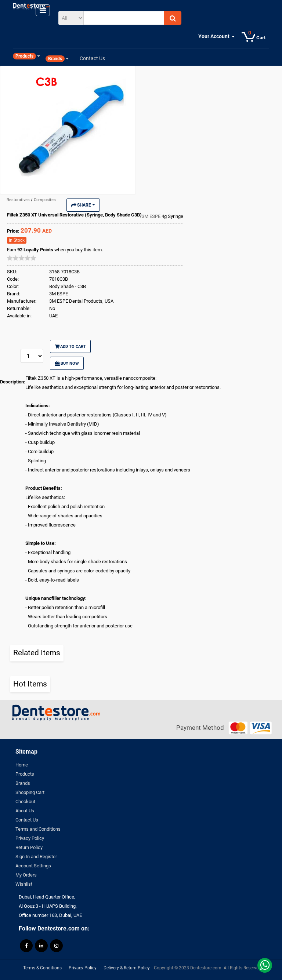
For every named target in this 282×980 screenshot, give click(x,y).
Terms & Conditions (42, 968)
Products (25, 774)
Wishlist (24, 884)
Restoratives (19, 200)
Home (22, 765)
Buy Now (67, 363)
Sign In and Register (36, 857)
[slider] (22, 258)
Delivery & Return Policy (127, 968)
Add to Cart (70, 346)
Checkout (25, 802)
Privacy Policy (30, 838)
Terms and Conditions (38, 829)
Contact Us (27, 820)
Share (83, 205)
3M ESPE (152, 216)
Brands (23, 783)
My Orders (26, 875)
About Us (25, 811)
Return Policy (29, 847)
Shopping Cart (30, 792)
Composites (45, 200)
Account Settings (33, 866)
